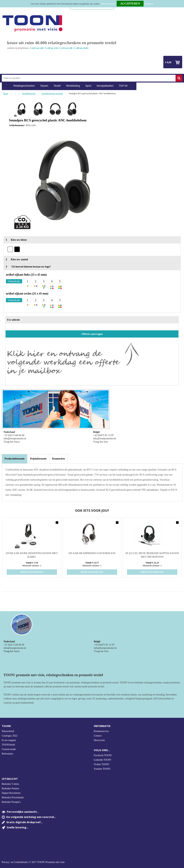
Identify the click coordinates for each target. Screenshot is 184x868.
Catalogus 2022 (10, 736)
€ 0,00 (168, 62)
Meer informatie (108, 4)
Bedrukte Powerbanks (13, 797)
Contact (98, 736)
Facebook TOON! (103, 755)
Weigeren (149, 4)
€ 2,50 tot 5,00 (66, 48)
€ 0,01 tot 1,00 (37, 48)
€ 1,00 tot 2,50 (51, 48)
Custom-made (9, 749)
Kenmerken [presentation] (58, 459)
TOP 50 (123, 86)
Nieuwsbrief (8, 731)
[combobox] (89, 78)
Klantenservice (101, 731)
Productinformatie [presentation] (15, 459)
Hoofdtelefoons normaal (52, 94)
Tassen (44, 86)
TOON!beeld (8, 745)
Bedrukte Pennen (10, 788)
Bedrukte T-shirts (11, 784)
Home (6, 86)
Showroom (99, 740)
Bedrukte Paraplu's (11, 802)
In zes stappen (9, 740)
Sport (88, 86)
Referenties (8, 754)
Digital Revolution (11, 793)
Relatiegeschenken (24, 86)
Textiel (57, 86)
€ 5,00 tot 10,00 (81, 48)
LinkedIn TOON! (103, 760)
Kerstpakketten (105, 86)
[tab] (15, 459)
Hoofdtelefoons (29, 94)
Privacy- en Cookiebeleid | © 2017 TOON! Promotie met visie (33, 862)
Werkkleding (73, 86)
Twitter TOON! (102, 764)
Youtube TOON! (102, 769)
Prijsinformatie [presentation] (38, 459)
